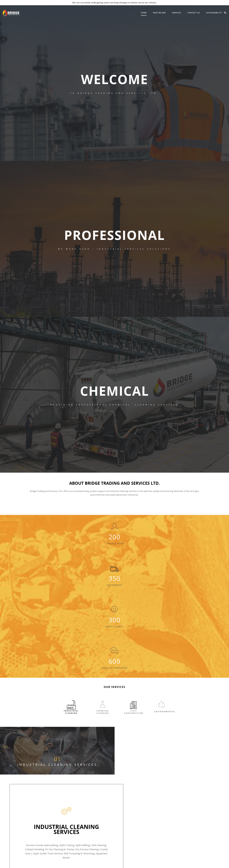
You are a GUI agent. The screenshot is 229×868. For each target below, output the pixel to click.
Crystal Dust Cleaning (156, 804)
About (27, 841)
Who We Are (136, 12)
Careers (90, 807)
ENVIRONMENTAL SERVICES (130, 822)
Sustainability (190, 12)
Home (120, 12)
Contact (84, 841)
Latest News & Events (48, 841)
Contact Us (170, 12)
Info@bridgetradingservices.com (161, 768)
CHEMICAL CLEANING (127, 811)
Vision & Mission (94, 803)
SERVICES (153, 12)
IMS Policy (91, 811)
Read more (172, 733)
